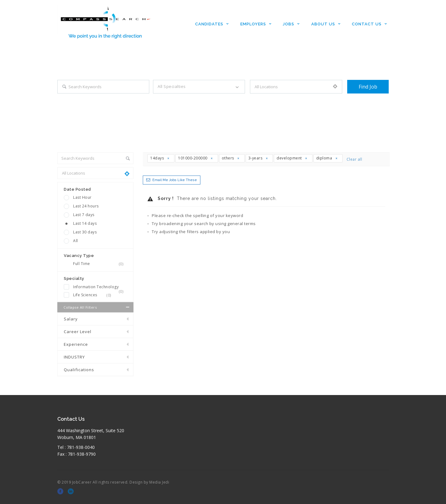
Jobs (289, 24)
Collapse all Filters (97, 307)
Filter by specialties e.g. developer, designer (193, 99)
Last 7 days (84, 215)
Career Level (78, 332)
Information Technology (100, 287)
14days (160, 158)
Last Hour (82, 197)
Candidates (209, 24)
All (76, 241)
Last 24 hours (86, 206)
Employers (253, 24)
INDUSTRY (74, 357)
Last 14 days (85, 223)
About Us (323, 24)
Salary (71, 319)
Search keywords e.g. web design (87, 99)
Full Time (100, 264)
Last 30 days (85, 232)
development (292, 158)
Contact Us (367, 24)
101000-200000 (196, 158)
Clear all (354, 159)
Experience (76, 344)
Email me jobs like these (175, 180)
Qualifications (79, 370)
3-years (258, 158)
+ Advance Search (363, 99)
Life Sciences (94, 295)
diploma (327, 158)
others (231, 158)
